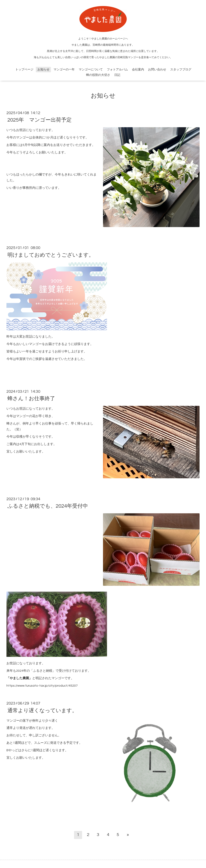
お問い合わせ (157, 70)
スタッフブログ (181, 70)
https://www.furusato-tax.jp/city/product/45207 (42, 686)
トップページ (24, 70)
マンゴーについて (91, 70)
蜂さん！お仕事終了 (31, 399)
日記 (117, 75)
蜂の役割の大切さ (98, 75)
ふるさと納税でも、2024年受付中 (48, 506)
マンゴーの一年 (64, 70)
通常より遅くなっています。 (42, 710)
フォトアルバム (117, 70)
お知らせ (43, 70)
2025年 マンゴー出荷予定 (40, 120)
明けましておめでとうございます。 (51, 255)
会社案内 (138, 70)
